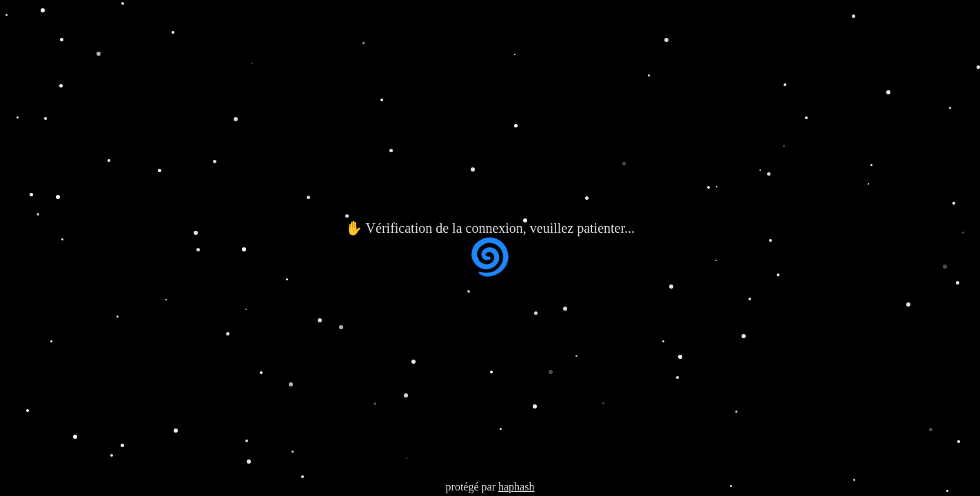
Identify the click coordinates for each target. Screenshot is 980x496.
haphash (516, 487)
